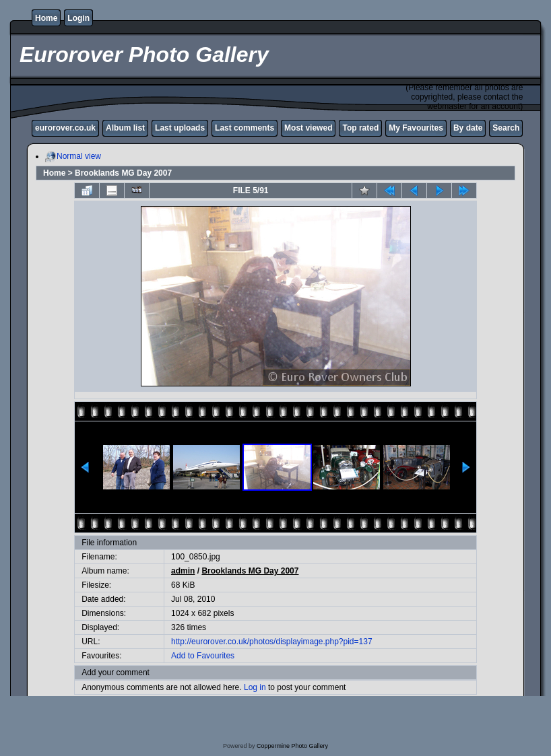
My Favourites (416, 128)
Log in (255, 687)
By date (468, 128)
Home (46, 18)
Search (506, 128)
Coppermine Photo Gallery (292, 746)
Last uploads (180, 128)
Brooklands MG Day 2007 (123, 173)
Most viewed (308, 128)
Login (78, 18)
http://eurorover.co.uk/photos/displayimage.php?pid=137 (272, 642)
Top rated (360, 128)
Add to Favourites (203, 656)
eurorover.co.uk (65, 128)
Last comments (245, 128)
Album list (125, 128)
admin (183, 571)
